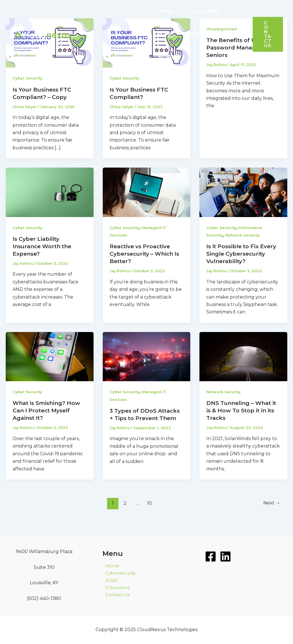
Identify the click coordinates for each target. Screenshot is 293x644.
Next (271, 510)
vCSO (232, 11)
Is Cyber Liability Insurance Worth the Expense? (44, 246)
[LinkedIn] (225, 556)
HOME (165, 11)
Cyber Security (28, 78)
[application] (223, 34)
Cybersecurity (118, 573)
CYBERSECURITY (177, 34)
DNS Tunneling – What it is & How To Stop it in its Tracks (241, 418)
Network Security (244, 235)
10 (149, 510)
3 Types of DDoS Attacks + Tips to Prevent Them (135, 426)
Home (109, 566)
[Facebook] (211, 556)
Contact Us (115, 596)
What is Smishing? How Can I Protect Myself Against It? (48, 418)
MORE (216, 34)
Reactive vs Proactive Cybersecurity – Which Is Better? (143, 254)
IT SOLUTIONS (199, 11)
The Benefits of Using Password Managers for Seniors (242, 47)
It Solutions (115, 588)
